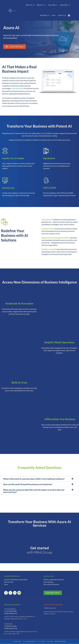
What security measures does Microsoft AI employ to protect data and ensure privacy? (34, 491)
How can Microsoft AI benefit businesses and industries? (28, 484)
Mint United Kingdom (53, 605)
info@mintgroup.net (11, 613)
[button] (30, 5)
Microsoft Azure (18, 88)
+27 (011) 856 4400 (10, 611)
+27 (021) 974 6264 (10, 626)
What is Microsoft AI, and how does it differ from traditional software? (34, 479)
